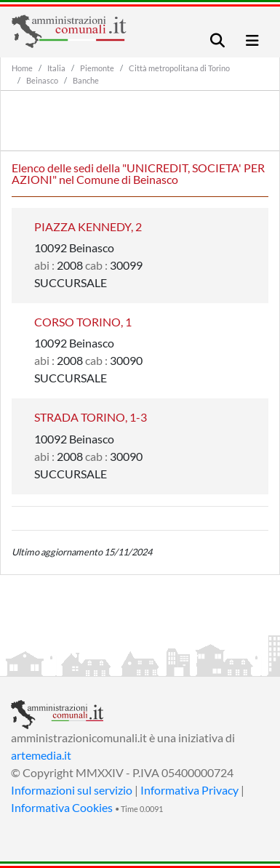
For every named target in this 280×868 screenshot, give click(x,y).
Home (22, 68)
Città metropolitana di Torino (179, 68)
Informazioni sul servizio (72, 790)
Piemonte (97, 68)
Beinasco (42, 80)
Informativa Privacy (189, 790)
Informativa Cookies (62, 807)
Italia (56, 68)
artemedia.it (41, 755)
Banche (86, 80)
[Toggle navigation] (217, 40)
